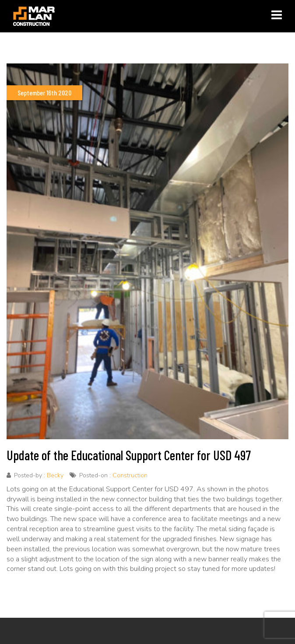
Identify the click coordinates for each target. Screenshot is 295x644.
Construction (130, 475)
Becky (55, 475)
